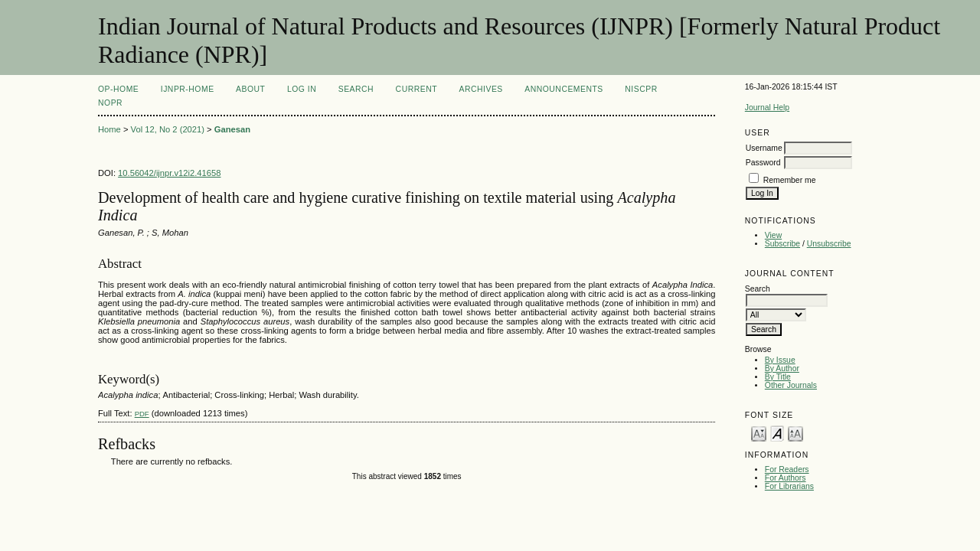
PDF (142, 414)
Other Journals (791, 385)
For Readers (787, 469)
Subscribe (782, 244)
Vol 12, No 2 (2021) (168, 129)
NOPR (110, 103)
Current (416, 89)
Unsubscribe (829, 244)
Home (109, 129)
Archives (481, 89)
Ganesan (232, 129)
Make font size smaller (759, 433)
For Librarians (789, 486)
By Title (778, 377)
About (250, 89)
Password (763, 163)
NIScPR (641, 89)
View (773, 235)
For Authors (786, 478)
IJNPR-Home (188, 89)
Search (356, 89)
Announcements (564, 89)
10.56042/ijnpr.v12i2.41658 (169, 173)
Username (764, 148)
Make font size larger (795, 433)
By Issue (780, 360)
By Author (782, 368)
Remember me (790, 180)
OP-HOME (118, 89)
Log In (302, 89)
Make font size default (777, 433)
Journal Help (767, 108)
